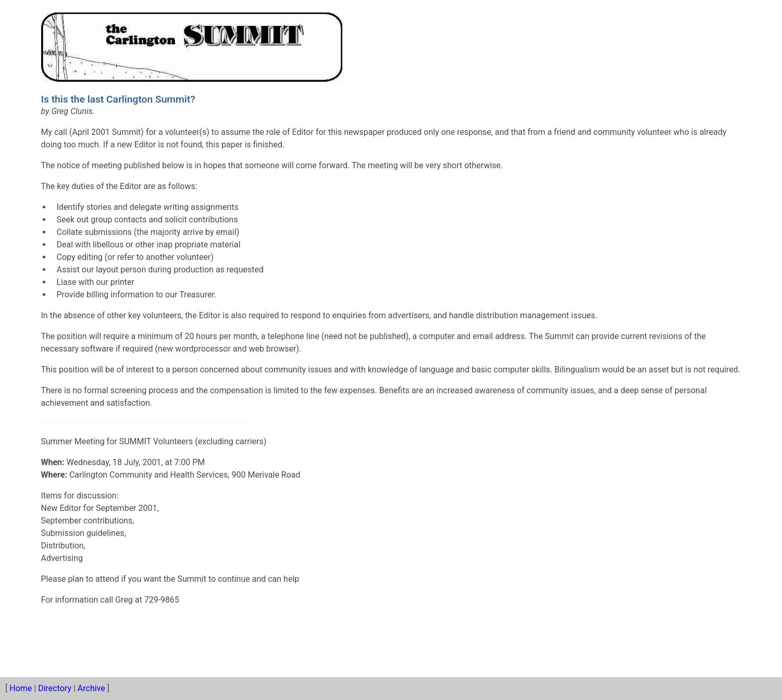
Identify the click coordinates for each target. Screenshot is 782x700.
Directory (55, 688)
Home (21, 688)
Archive (91, 688)
